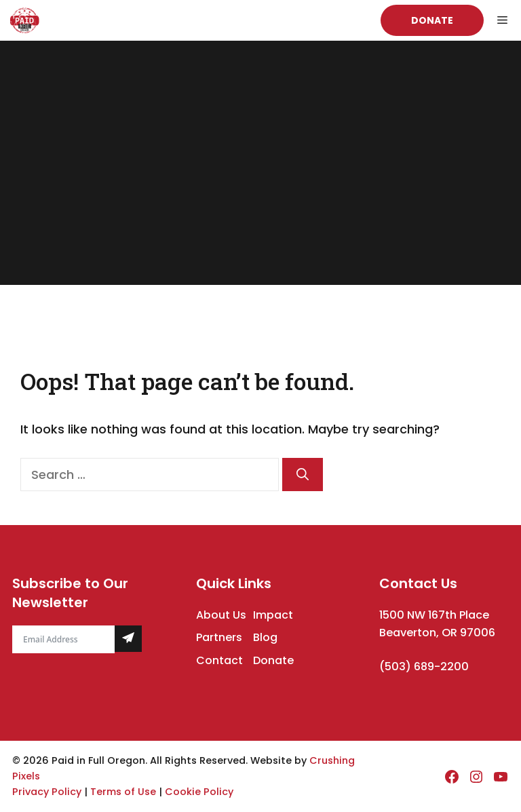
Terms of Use (123, 792)
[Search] (303, 475)
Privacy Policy (47, 792)
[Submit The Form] (128, 639)
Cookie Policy (199, 792)
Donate (432, 20)
